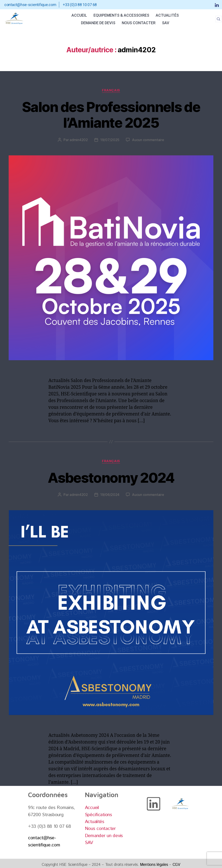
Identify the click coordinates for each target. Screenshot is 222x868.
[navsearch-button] (219, 19)
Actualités (167, 15)
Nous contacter (139, 23)
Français (111, 90)
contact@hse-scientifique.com (44, 841)
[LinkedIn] (217, 5)
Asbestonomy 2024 (111, 478)
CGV (176, 865)
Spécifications (98, 815)
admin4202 (79, 140)
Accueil (79, 15)
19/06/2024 (110, 495)
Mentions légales (154, 865)
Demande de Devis (98, 23)
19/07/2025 (110, 140)
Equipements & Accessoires (121, 15)
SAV (166, 23)
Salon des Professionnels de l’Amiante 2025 (111, 115)
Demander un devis (104, 836)
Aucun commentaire (148, 140)
